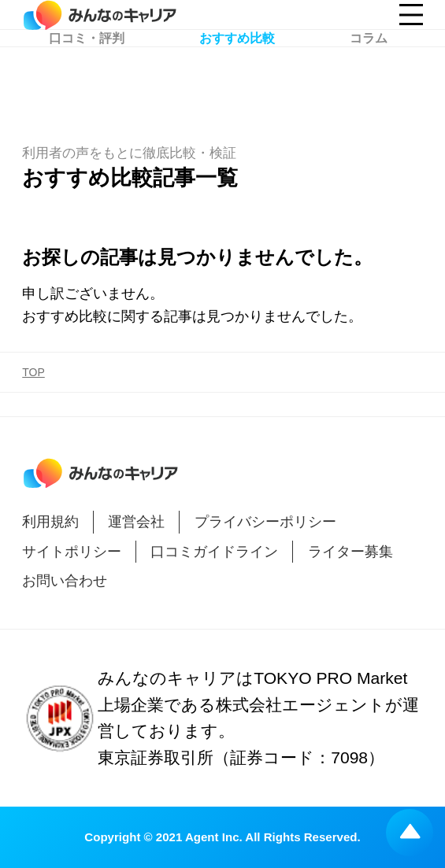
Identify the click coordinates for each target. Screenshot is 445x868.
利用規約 (50, 522)
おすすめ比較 (237, 79)
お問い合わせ (65, 581)
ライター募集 (350, 552)
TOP (33, 372)
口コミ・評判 (87, 79)
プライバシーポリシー (265, 522)
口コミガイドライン (214, 552)
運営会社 (136, 522)
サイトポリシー (72, 552)
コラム (369, 79)
